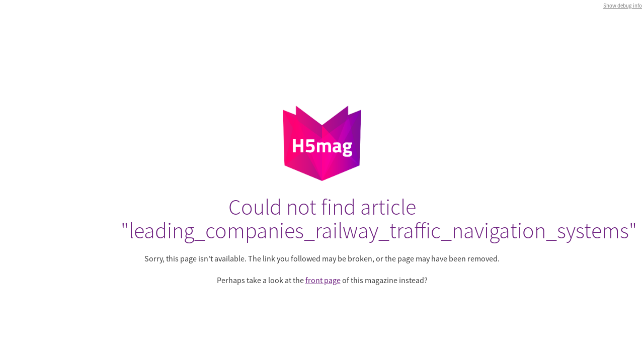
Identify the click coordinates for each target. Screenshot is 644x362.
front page (323, 280)
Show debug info (623, 6)
